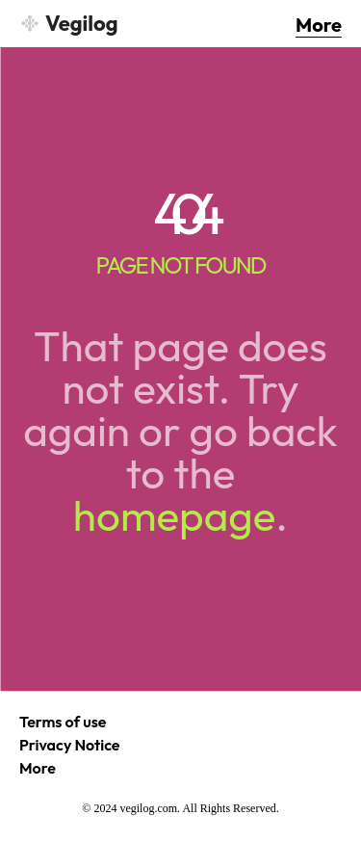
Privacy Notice (70, 745)
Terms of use (63, 722)
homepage (175, 515)
